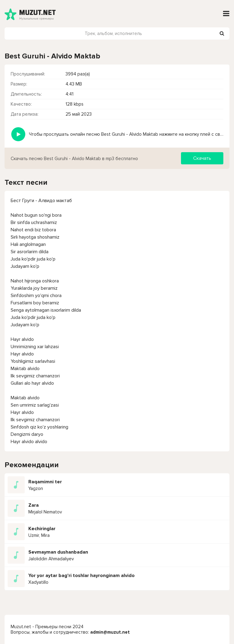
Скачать (202, 158)
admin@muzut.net (110, 632)
